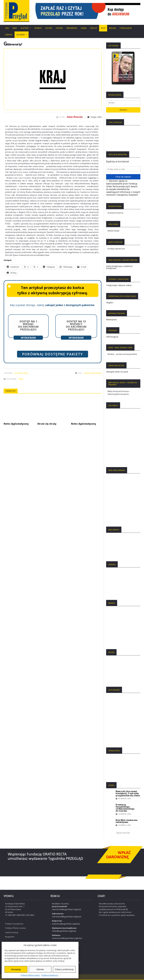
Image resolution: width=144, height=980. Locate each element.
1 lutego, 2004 (94, 117)
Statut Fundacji (12, 932)
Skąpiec (110, 302)
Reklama (113, 28)
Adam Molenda (75, 117)
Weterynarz (112, 319)
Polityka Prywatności (14, 924)
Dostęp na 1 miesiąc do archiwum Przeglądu (28, 325)
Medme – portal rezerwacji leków (122, 354)
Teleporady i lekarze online (119, 285)
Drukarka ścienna (115, 213)
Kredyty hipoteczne (116, 249)
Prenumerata (72, 28)
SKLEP (103, 28)
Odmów (40, 969)
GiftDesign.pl (112, 337)
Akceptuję (16, 969)
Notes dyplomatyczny (16, 424)
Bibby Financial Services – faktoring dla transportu (119, 393)
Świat (15, 28)
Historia (59, 28)
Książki (84, 28)
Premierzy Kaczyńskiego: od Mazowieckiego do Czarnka (125, 808)
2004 (26, 373)
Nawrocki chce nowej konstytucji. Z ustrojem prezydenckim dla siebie (128, 793)
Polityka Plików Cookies (16, 928)
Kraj (7, 28)
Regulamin (10, 937)
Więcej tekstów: (123, 833)
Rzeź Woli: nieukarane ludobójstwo (127, 821)
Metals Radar (114, 231)
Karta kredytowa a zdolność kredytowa (119, 267)
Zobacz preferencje (64, 969)
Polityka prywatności (50, 975)
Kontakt (9, 35)
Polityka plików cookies (30, 975)
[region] (87, 11)
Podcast (94, 28)
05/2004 (18, 373)
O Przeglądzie (126, 28)
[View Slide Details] (87, 11)
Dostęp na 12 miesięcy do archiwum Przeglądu (76, 325)
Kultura (49, 28)
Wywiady (38, 28)
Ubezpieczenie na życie (117, 372)
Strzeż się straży (47, 424)
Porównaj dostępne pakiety (53, 354)
